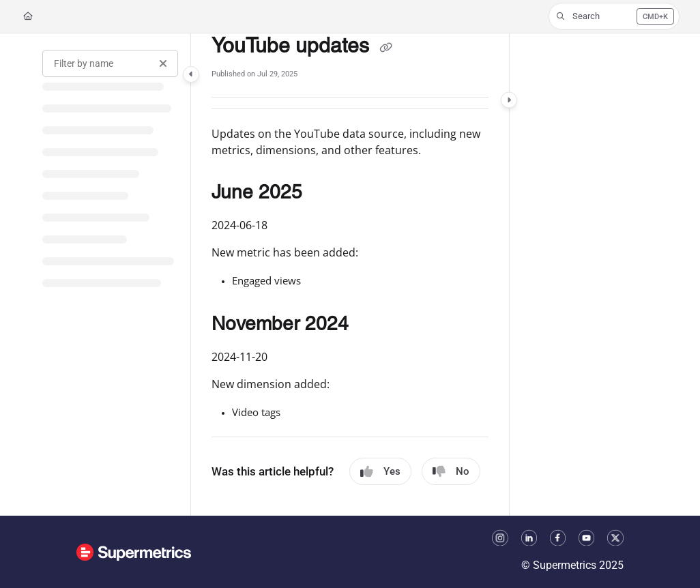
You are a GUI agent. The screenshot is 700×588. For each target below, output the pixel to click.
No (451, 472)
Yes (380, 472)
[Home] (28, 17)
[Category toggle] (191, 74)
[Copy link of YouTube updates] (385, 47)
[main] (350, 275)
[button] (614, 16)
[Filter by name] (110, 63)
